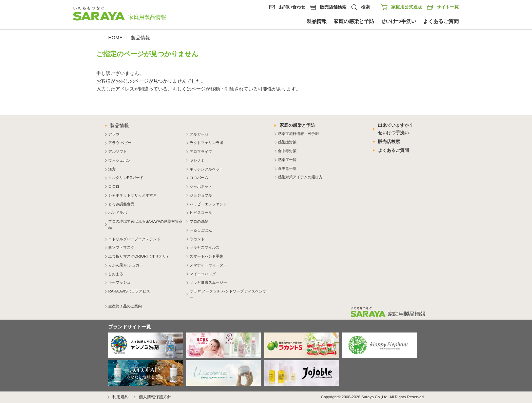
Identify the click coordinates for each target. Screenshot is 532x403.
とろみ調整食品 (121, 204)
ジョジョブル (201, 195)
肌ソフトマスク (121, 247)
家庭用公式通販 (407, 7)
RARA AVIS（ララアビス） (131, 291)
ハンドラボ (118, 213)
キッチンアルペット (206, 169)
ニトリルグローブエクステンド (134, 239)
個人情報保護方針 (155, 397)
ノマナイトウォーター (208, 265)
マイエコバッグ (203, 274)
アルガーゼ (199, 134)
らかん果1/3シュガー (126, 265)
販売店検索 (389, 142)
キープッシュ (119, 282)
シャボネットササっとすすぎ (132, 195)
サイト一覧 (443, 7)
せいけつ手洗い (398, 21)
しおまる (116, 274)
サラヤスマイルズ (205, 247)
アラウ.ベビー (120, 143)
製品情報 (317, 21)
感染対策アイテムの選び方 (300, 177)
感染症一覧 (287, 160)
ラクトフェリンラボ (206, 143)
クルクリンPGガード (126, 178)
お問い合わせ (292, 7)
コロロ (114, 186)
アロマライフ (201, 152)
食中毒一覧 (287, 168)
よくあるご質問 (441, 21)
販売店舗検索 (333, 7)
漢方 (112, 169)
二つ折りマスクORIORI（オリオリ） (139, 256)
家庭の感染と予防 (354, 21)
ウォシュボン (119, 160)
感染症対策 (287, 142)
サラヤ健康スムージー (208, 282)
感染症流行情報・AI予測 (298, 134)
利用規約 (120, 397)
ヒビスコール (201, 213)
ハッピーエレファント (208, 204)
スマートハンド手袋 (206, 256)
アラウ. (114, 134)
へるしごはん (201, 230)
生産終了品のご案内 (125, 306)
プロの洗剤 (199, 221)
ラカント (197, 239)
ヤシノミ (197, 160)
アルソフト (118, 152)
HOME (115, 38)
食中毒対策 (287, 151)
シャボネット (201, 186)
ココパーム (199, 178)
